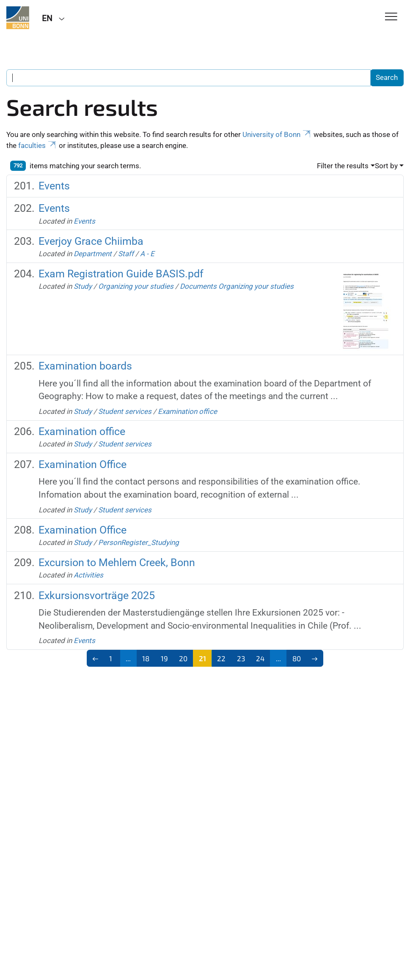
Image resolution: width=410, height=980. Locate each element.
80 (297, 658)
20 (183, 658)
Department (93, 254)
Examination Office (83, 464)
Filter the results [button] (343, 166)
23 (241, 658)
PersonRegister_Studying (139, 542)
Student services (126, 411)
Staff (126, 254)
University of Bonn (277, 134)
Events (54, 186)
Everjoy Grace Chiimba (91, 241)
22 (221, 658)
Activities (88, 575)
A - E (147, 254)
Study (83, 286)
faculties (38, 145)
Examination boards (85, 366)
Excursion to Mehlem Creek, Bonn (117, 563)
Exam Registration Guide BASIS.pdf (121, 274)
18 (146, 658)
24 (260, 658)
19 (164, 658)
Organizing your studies (136, 286)
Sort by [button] (386, 166)
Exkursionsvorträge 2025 (97, 595)
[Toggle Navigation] (391, 17)
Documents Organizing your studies (237, 286)
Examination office (187, 411)
